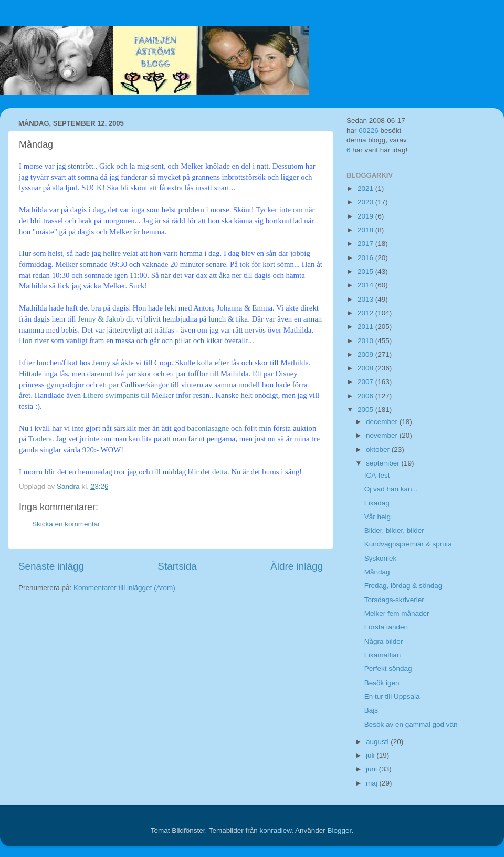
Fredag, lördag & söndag (403, 586)
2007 (366, 382)
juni (372, 769)
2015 (366, 271)
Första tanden (386, 627)
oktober (379, 450)
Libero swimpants (112, 395)
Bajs (371, 710)
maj (373, 783)
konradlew (275, 830)
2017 (366, 244)
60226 (369, 131)
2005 (366, 410)
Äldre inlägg (297, 566)
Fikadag (377, 503)
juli (371, 755)
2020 (366, 202)
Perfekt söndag (388, 669)
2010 (366, 341)
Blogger (340, 830)
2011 (366, 327)
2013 (366, 299)
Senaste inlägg (51, 566)
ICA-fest (377, 475)
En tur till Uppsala (392, 696)
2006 (366, 396)
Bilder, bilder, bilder (394, 530)
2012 (366, 313)
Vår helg (377, 517)
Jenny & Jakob (102, 319)
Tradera (40, 439)
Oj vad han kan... (391, 489)
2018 (366, 230)
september (384, 463)
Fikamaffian (383, 655)
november (383, 435)
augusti (378, 742)
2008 (366, 368)
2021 (366, 188)
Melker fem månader (397, 613)
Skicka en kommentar (66, 524)
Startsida (177, 566)
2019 (366, 216)
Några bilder (384, 641)
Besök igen (382, 683)
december (383, 422)
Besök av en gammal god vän (411, 724)
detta (220, 472)
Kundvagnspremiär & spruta (408, 544)
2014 (366, 285)
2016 (366, 258)
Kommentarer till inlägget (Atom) (124, 588)
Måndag (377, 572)
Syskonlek (381, 558)
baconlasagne (208, 428)
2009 (366, 354)
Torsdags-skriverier (394, 600)
